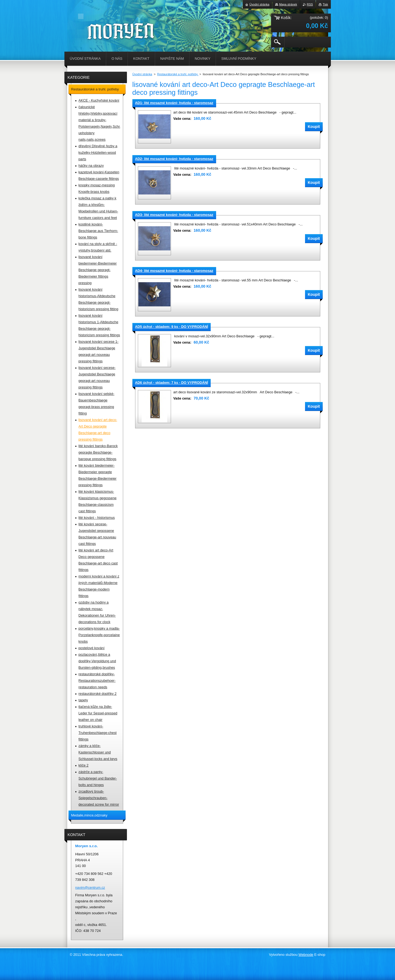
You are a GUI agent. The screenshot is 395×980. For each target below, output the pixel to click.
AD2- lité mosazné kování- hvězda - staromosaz (174, 159)
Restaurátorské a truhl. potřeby (178, 74)
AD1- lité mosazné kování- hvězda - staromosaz (174, 103)
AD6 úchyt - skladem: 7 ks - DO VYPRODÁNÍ (172, 383)
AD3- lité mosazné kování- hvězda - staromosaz (174, 215)
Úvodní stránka (142, 74)
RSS (310, 4)
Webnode (306, 955)
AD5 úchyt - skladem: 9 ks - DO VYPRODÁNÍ (172, 327)
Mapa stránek (288, 4)
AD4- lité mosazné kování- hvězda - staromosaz (174, 271)
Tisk (325, 4)
